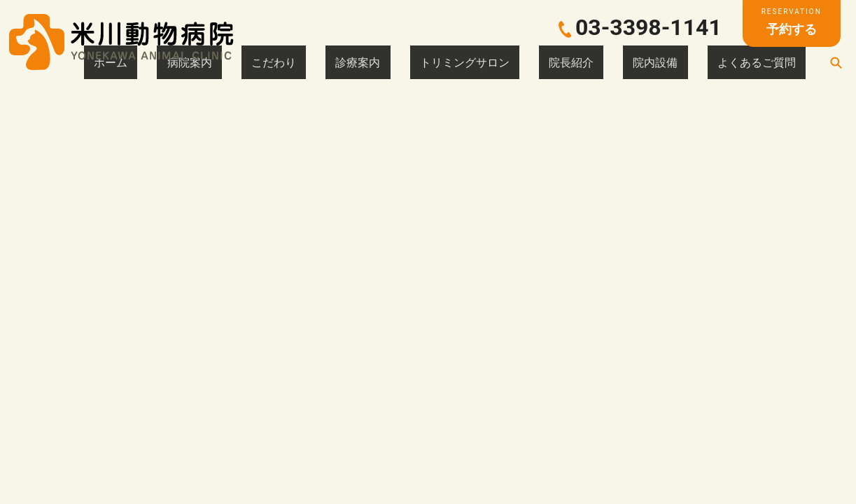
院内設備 (698, 62)
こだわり (423, 62)
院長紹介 (639, 62)
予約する (792, 21)
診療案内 (482, 62)
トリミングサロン (561, 62)
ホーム (311, 62)
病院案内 (365, 62)
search (836, 62)
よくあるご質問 (771, 62)
